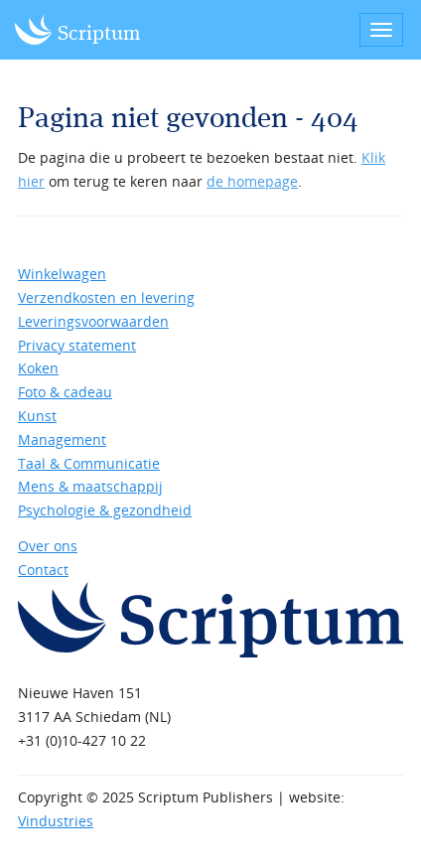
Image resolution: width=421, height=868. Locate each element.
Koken (38, 368)
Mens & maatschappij (90, 486)
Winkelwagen (62, 274)
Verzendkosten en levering (106, 297)
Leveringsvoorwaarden (93, 321)
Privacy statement (77, 345)
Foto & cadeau (65, 392)
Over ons (48, 546)
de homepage (252, 181)
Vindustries (56, 821)
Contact (43, 570)
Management (62, 439)
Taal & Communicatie (89, 463)
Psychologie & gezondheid (105, 510)
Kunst (37, 416)
